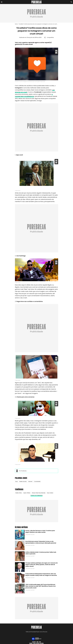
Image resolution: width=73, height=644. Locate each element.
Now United (50, 493)
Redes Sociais (23, 481)
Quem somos (40, 632)
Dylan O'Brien (27, 493)
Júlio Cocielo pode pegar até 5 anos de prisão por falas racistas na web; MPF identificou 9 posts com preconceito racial (41, 586)
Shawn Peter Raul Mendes (39, 493)
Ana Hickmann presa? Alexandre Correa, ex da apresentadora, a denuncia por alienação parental (41, 542)
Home (16, 24)
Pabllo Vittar (19, 493)
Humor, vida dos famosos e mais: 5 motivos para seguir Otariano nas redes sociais (40, 531)
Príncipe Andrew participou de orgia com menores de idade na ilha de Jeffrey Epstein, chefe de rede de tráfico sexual (41, 565)
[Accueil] (36, 2)
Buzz (17, 481)
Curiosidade (37, 481)
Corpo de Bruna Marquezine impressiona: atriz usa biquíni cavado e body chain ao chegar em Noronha (41, 575)
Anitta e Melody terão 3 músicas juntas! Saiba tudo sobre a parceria (41, 553)
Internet (30, 481)
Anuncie (45, 632)
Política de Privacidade (31, 632)
